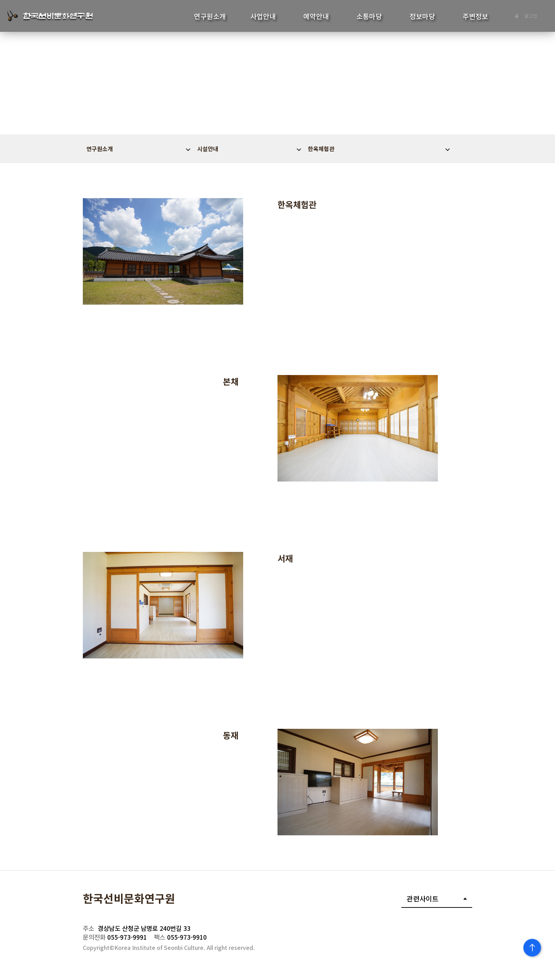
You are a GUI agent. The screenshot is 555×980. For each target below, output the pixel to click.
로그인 (531, 16)
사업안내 (263, 16)
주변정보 (475, 16)
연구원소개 (210, 16)
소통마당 (369, 16)
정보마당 (422, 16)
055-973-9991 (115, 937)
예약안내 (316, 16)
